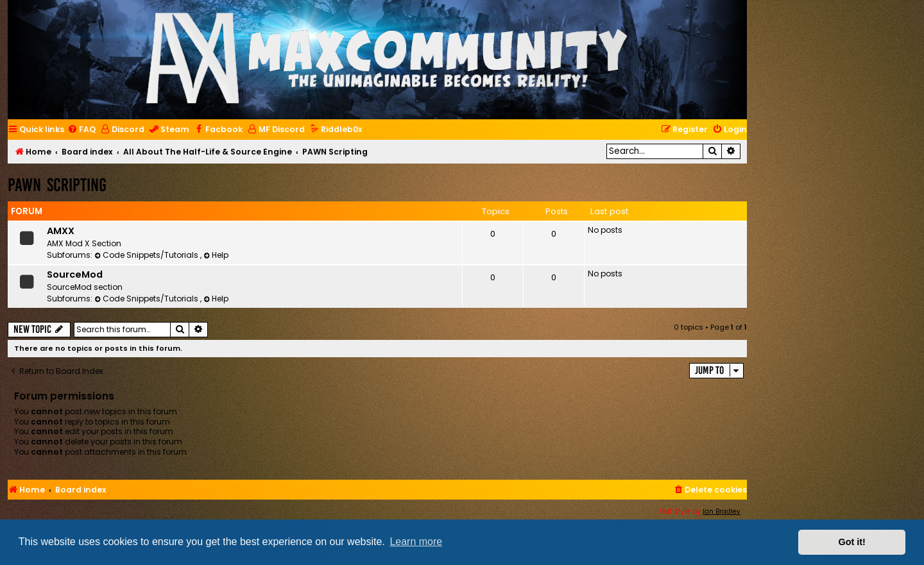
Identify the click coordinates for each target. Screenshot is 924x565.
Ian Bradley (722, 511)
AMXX (61, 231)
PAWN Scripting (57, 185)
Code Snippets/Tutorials (147, 255)
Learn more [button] (416, 542)
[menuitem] (81, 130)
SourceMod (75, 274)
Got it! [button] (852, 542)
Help (216, 255)
